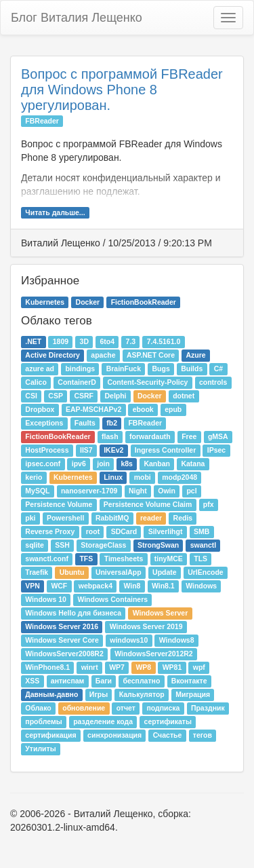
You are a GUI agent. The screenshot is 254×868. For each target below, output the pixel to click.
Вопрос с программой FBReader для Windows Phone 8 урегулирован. (122, 90)
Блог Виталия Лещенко (77, 18)
